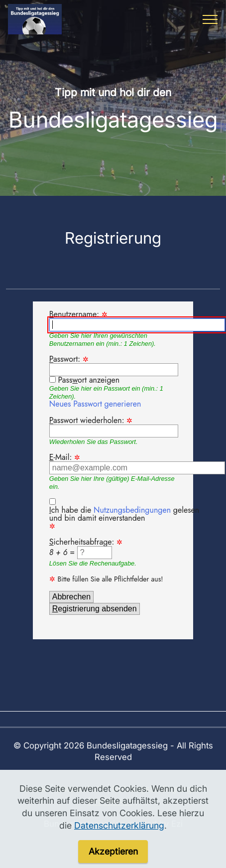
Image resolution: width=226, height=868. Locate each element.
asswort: (114, 366)
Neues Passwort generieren (95, 405)
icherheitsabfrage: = (86, 549)
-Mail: (137, 464)
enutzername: (137, 321)
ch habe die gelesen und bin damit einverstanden (124, 515)
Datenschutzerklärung (119, 840)
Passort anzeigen (89, 380)
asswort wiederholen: (114, 428)
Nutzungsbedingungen (132, 510)
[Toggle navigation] (210, 19)
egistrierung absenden (95, 609)
